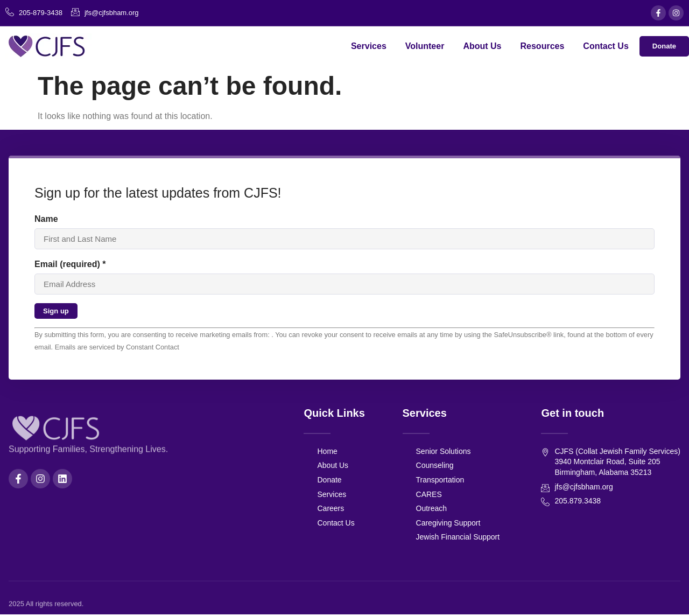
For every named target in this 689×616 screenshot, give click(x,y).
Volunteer (423, 46)
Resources (540, 46)
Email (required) (70, 265)
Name (46, 219)
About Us (480, 46)
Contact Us (604, 46)
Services (367, 46)
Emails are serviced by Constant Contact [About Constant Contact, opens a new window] (117, 349)
